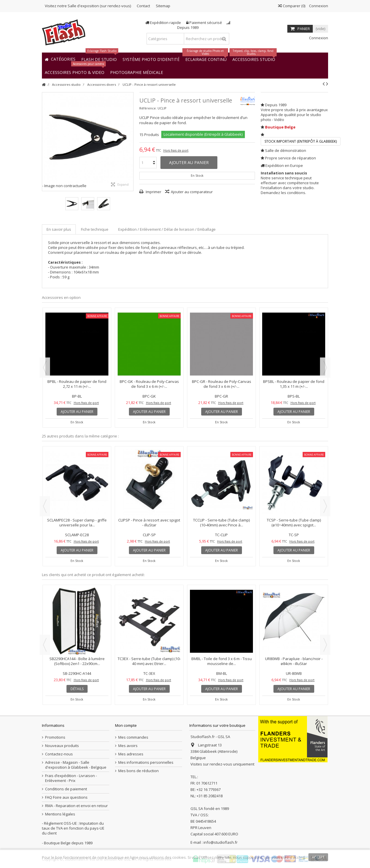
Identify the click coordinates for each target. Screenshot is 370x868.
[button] (137, 72)
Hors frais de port (176, 150)
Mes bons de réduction (138, 771)
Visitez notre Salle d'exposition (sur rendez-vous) (88, 6)
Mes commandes (133, 737)
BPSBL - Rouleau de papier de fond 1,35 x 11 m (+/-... (294, 384)
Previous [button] (45, 368)
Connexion (318, 6)
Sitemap (163, 6)
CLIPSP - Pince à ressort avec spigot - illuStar (149, 523)
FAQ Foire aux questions (66, 797)
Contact (143, 6)
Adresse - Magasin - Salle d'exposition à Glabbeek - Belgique (76, 765)
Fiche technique (95, 229)
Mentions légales (60, 814)
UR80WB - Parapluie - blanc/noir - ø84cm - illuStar (294, 661)
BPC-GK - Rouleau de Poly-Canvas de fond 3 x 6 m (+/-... (149, 384)
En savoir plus (59, 229)
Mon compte (126, 725)
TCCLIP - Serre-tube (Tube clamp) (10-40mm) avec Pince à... (221, 523)
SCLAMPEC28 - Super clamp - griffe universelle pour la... (77, 523)
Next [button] (325, 368)
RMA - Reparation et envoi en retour (76, 806)
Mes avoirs (128, 746)
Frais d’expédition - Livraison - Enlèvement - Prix (71, 778)
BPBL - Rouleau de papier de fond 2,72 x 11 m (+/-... (77, 384)
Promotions (55, 737)
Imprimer (153, 192)
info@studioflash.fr (221, 842)
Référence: (148, 108)
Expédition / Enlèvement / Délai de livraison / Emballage (167, 229)
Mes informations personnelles (146, 762)
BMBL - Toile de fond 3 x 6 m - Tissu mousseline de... (222, 661)
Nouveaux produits (62, 746)
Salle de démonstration (286, 150)
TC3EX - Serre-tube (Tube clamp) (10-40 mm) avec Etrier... (149, 661)
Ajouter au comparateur (192, 192)
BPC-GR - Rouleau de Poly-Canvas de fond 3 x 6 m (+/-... (222, 384)
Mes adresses (131, 754)
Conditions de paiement (66, 789)
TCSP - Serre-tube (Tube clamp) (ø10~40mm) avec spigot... (294, 523)
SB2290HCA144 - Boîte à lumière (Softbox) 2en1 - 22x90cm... (77, 661)
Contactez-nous (59, 754)
